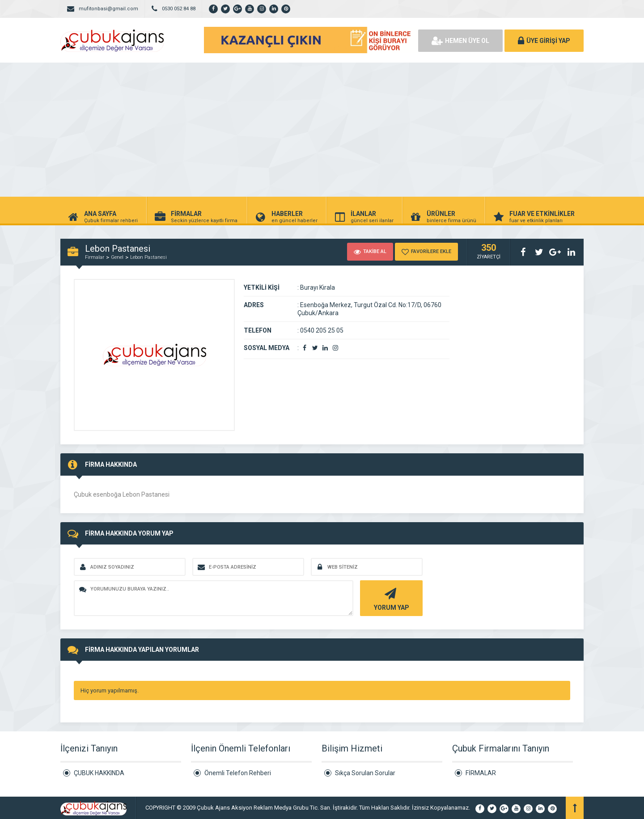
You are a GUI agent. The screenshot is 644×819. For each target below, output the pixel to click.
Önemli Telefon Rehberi (238, 773)
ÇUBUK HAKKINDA (99, 773)
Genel (117, 257)
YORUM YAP (390, 598)
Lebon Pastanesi (148, 257)
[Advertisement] (322, 130)
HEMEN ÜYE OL (460, 41)
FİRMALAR (481, 773)
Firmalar (95, 257)
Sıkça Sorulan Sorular (365, 773)
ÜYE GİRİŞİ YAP (544, 41)
